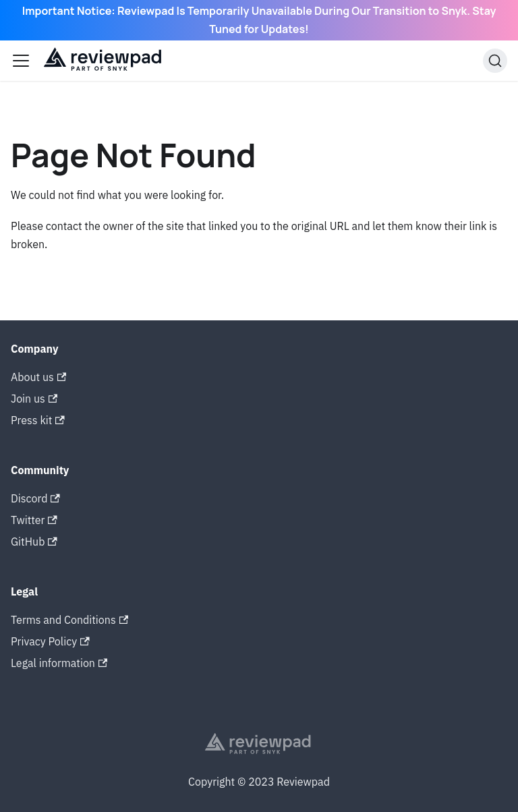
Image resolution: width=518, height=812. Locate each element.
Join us (34, 399)
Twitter (34, 520)
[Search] (495, 61)
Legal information (59, 663)
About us (38, 377)
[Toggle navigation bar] (21, 61)
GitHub (34, 542)
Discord (35, 498)
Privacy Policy (50, 641)
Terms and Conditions (69, 620)
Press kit (38, 420)
